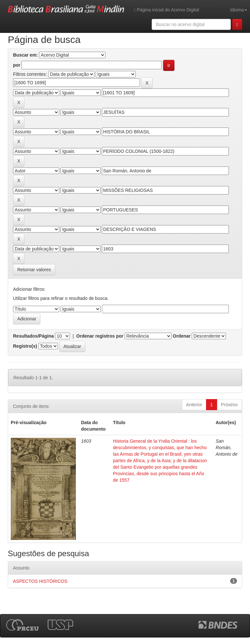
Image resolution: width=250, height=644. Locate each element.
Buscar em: (25, 55)
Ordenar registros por (100, 336)
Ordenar (182, 336)
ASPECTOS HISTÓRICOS (40, 581)
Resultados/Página (33, 336)
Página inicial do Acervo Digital (166, 10)
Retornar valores (34, 270)
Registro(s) (25, 346)
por (17, 65)
